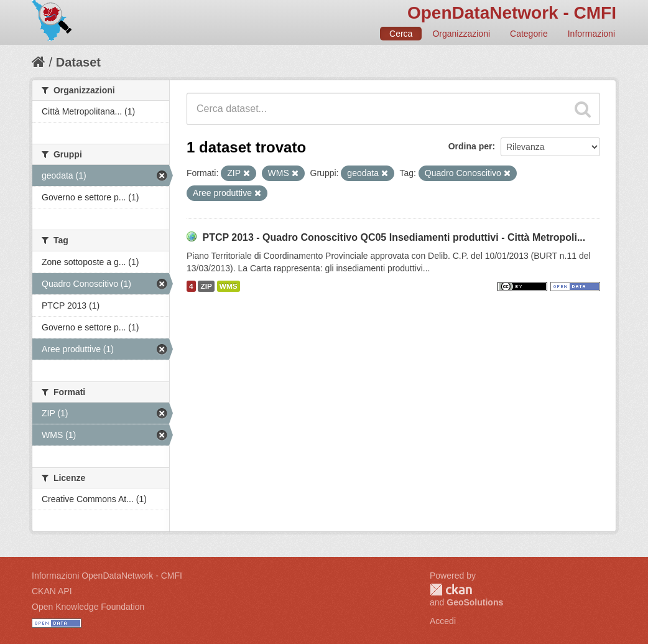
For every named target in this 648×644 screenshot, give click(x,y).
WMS (229, 286)
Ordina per (470, 146)
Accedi (443, 621)
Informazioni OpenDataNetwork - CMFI (107, 576)
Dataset (78, 62)
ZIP (206, 286)
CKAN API (52, 591)
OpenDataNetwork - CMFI (512, 13)
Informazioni (591, 34)
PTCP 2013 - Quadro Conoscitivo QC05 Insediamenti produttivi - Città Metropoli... (394, 237)
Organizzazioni (461, 34)
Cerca (401, 34)
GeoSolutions (475, 602)
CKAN (451, 590)
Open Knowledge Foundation (88, 607)
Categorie (529, 34)
